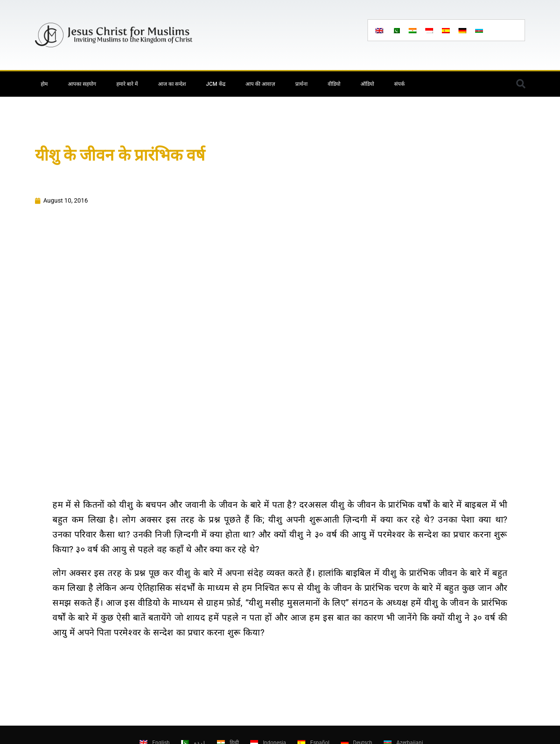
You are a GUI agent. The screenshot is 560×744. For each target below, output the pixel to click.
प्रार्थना (301, 84)
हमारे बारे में (127, 84)
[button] (521, 84)
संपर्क (399, 84)
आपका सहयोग (82, 84)
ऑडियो (367, 84)
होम (44, 84)
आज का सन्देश (172, 84)
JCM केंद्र (216, 84)
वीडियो (334, 84)
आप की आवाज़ (260, 84)
